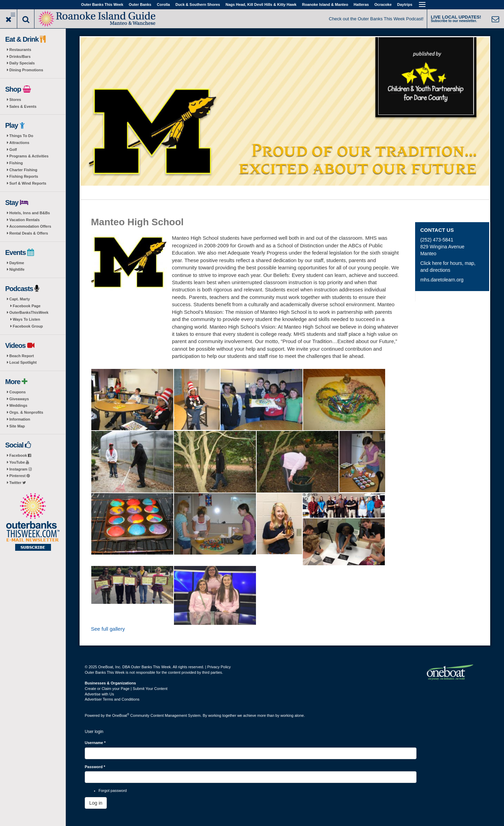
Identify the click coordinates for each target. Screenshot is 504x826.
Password (95, 767)
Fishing (16, 163)
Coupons (18, 392)
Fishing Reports (24, 176)
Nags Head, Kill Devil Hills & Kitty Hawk (261, 4)
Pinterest (19, 476)
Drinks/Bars (20, 56)
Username (95, 743)
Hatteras (361, 4)
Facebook (20, 455)
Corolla (163, 4)
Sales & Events (23, 106)
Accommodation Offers (30, 226)
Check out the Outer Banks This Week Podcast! (376, 19)
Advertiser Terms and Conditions (112, 699)
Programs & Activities (29, 156)
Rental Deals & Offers (29, 233)
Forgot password (113, 791)
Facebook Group (28, 326)
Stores (15, 100)
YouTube (19, 462)
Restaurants (20, 50)
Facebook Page (27, 306)
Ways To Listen (26, 319)
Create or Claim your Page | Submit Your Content (126, 689)
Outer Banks (140, 4)
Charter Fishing (23, 170)
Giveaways (19, 399)
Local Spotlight (23, 362)
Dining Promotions (26, 70)
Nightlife (17, 269)
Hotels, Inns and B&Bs (30, 213)
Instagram (20, 469)
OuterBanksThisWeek (29, 312)
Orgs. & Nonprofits (26, 412)
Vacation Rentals (24, 220)
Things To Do (21, 136)
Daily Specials (22, 63)
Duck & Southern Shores (198, 4)
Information (20, 419)
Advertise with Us (99, 694)
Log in (96, 803)
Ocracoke (383, 4)
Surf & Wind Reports (28, 183)
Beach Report (22, 356)
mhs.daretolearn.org (442, 280)
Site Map (17, 426)
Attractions (19, 143)
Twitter (18, 483)
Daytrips (405, 4)
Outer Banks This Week (102, 4)
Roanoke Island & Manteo (325, 4)
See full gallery (108, 629)
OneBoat (121, 715)
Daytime (17, 263)
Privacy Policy (219, 667)
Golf (13, 149)
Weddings (18, 405)
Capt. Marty (20, 299)
